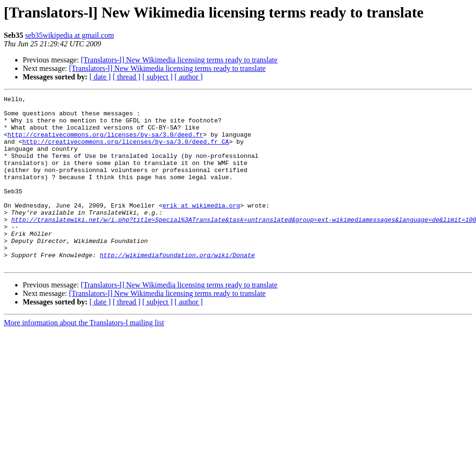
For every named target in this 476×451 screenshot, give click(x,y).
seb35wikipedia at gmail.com (70, 35)
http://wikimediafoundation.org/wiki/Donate (177, 287)
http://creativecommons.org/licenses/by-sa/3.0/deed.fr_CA (126, 151)
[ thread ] (127, 77)
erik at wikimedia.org (201, 228)
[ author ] (189, 77)
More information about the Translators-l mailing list (84, 357)
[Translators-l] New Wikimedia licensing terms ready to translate (179, 60)
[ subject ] (158, 77)
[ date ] (100, 77)
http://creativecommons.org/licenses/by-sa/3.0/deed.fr (105, 143)
